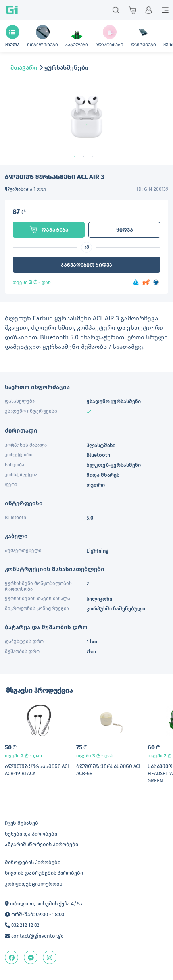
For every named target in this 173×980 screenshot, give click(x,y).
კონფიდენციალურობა (34, 884)
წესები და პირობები (31, 834)
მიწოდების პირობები (33, 862)
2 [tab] (86, 157)
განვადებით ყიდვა (86, 265)
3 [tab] (95, 157)
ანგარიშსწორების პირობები (41, 844)
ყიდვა (125, 230)
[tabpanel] (86, 124)
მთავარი (24, 68)
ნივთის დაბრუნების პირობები (44, 873)
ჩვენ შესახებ (21, 823)
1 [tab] (78, 157)
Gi (12, 10)
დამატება (49, 229)
